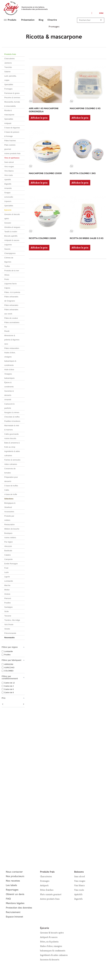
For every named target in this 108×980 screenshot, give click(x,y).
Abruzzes (8, 546)
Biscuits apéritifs (11, 236)
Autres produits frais (12, 153)
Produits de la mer (12, 271)
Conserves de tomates (10, 471)
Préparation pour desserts (11, 479)
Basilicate (8, 551)
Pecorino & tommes (12, 98)
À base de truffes (11, 486)
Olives (7, 275)
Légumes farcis (10, 284)
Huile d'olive (9, 370)
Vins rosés (9, 175)
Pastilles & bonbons (12, 421)
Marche (7, 585)
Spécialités (9, 84)
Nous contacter (14, 872)
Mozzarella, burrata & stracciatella (12, 104)
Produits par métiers (9, 518)
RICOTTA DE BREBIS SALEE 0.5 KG (87, 238)
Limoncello (9, 197)
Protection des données (19, 908)
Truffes (7, 266)
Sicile (6, 611)
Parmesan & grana (12, 93)
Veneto (7, 629)
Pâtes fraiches (10, 141)
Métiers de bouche (12, 529)
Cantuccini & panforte (9, 406)
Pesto (7, 279)
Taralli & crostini (11, 232)
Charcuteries (9, 59)
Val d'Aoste (9, 624)
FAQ (8, 899)
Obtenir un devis (15, 894)
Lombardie (9, 581)
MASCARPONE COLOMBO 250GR (45, 174)
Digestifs (8, 184)
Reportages (12, 890)
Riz (6, 327)
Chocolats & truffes (12, 417)
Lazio (6, 572)
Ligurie (7, 577)
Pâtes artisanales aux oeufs (11, 312)
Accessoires (9, 512)
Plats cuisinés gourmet (10, 147)
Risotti (7, 331)
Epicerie (8, 210)
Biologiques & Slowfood (10, 505)
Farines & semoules (12, 460)
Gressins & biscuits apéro (12, 216)
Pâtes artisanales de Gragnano (11, 299)
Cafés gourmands (12, 434)
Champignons (10, 253)
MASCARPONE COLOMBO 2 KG (85, 109)
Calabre (8, 555)
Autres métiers (10, 538)
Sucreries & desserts (9, 393)
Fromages (8, 89)
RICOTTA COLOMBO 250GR (42, 238)
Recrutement (13, 912)
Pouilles (8, 603)
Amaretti (8, 400)
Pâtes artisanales (11, 305)
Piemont (8, 598)
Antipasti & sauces (12, 240)
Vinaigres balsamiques (9, 376)
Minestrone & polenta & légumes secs (12, 340)
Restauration (9, 524)
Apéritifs (8, 180)
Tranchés (8, 67)
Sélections (9, 499)
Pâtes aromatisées (12, 322)
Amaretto (8, 188)
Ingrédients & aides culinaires (12, 453)
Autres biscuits (10, 438)
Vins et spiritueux (12, 158)
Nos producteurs (15, 876)
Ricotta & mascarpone (9, 113)
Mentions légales (15, 903)
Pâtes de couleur (11, 318)
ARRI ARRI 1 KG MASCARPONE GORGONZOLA (44, 110)
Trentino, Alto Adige (12, 620)
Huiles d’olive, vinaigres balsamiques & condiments (10, 359)
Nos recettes (13, 881)
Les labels (11, 885)
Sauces (7, 249)
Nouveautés (9, 638)
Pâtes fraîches (47, 890)
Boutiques (8, 533)
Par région (9, 542)
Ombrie (7, 594)
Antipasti (8, 123)
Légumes (8, 245)
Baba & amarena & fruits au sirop (12, 445)
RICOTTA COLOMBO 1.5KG (83, 174)
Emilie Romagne (11, 564)
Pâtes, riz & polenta (12, 292)
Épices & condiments (9, 385)
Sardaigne (8, 607)
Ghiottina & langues (12, 227)
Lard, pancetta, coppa (10, 78)
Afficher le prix (39, 118)
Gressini (8, 223)
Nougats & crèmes (12, 412)
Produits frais (10, 54)
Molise (7, 590)
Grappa (7, 193)
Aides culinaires (11, 464)
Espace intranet (14, 917)
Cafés (7, 490)
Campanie (8, 559)
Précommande (10, 633)
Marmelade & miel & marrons (12, 428)
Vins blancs (9, 171)
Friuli (6, 568)
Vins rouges (9, 167)
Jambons (8, 63)
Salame (7, 72)
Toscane (8, 616)
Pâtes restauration (12, 348)
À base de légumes (12, 128)
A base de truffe (11, 494)
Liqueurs (8, 201)
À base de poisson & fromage (12, 134)
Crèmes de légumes (9, 260)
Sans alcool (9, 162)
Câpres (7, 288)
